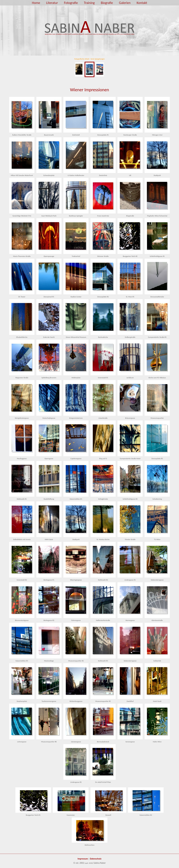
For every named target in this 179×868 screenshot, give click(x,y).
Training (89, 3)
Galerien (125, 3)
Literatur (52, 3)
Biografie (107, 3)
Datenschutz (96, 859)
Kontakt (142, 3)
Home (36, 3)
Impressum (83, 859)
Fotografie (71, 3)
